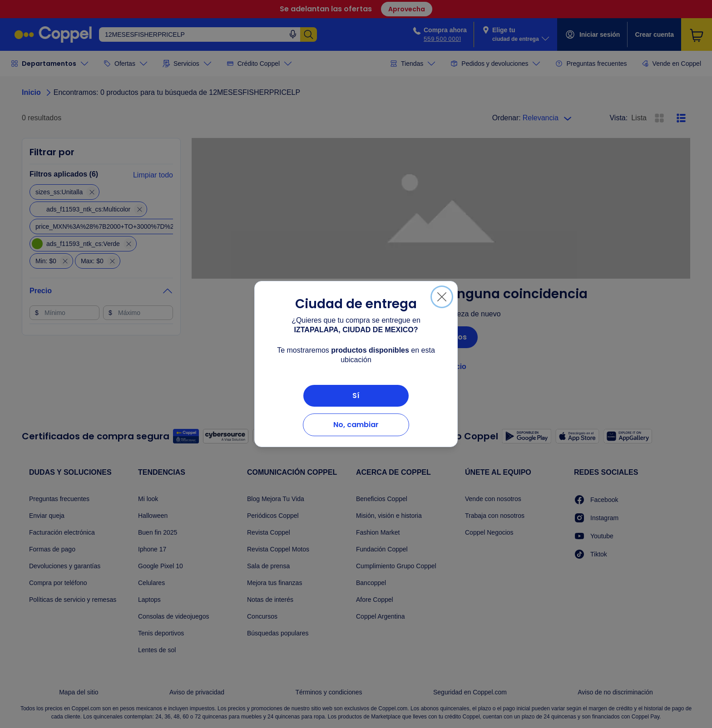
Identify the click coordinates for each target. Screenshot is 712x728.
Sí (356, 396)
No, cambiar (356, 425)
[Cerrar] (442, 297)
